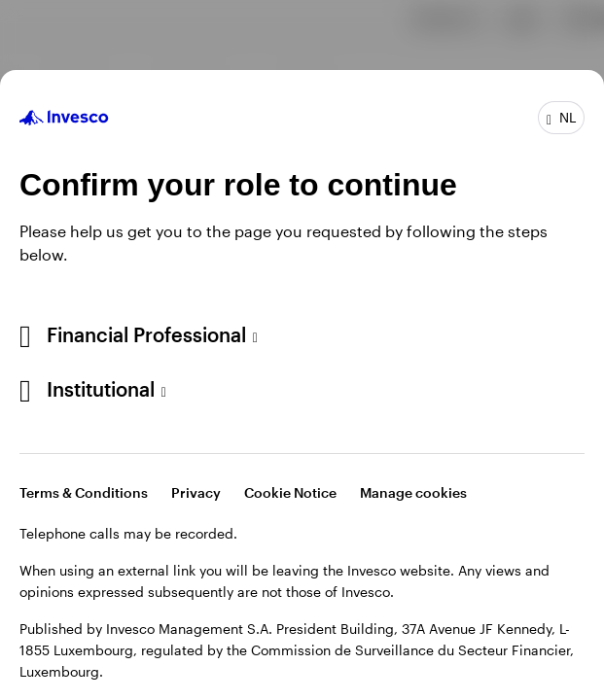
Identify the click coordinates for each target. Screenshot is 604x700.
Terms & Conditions (84, 492)
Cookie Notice (290, 492)
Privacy (196, 492)
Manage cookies (413, 492)
